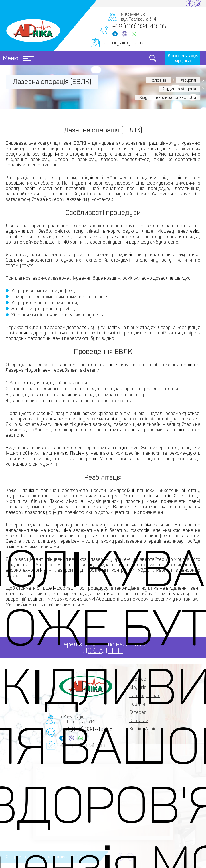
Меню (18, 58)
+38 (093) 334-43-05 (139, 26)
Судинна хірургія (179, 89)
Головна (158, 80)
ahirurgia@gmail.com (127, 43)
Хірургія (188, 80)
